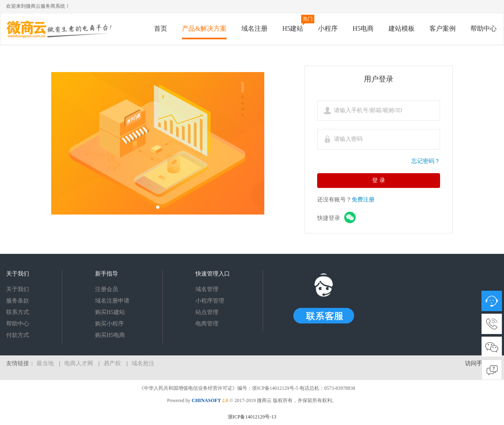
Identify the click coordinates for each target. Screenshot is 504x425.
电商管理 (207, 324)
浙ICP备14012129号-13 (252, 417)
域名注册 (254, 28)
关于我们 (18, 289)
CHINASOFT (206, 400)
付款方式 (18, 335)
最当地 (45, 363)
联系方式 (18, 312)
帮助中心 (484, 28)
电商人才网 (79, 363)
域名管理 (207, 289)
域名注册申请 (112, 301)
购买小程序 (109, 324)
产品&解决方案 (204, 28)
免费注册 (363, 200)
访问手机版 (479, 363)
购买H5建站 (110, 312)
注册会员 (107, 289)
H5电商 (363, 28)
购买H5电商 (110, 335)
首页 (161, 28)
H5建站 (293, 28)
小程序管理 (210, 301)
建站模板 (402, 28)
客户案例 (443, 28)
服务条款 (18, 301)
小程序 (328, 28)
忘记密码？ (426, 161)
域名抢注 (143, 363)
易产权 (112, 363)
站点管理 (207, 312)
